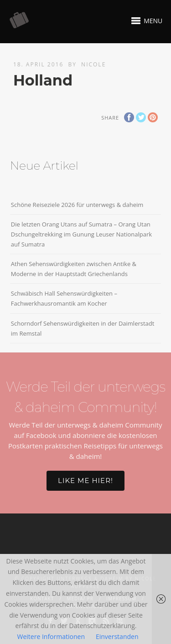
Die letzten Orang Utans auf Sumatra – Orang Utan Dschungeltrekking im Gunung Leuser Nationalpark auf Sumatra (81, 234)
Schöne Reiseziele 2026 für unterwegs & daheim (77, 205)
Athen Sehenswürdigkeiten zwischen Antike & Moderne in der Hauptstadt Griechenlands (74, 269)
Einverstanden (117, 636)
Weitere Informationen (51, 636)
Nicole (93, 64)
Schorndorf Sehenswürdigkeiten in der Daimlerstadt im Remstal (83, 328)
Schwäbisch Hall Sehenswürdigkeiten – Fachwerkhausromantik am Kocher (64, 298)
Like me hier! (85, 480)
